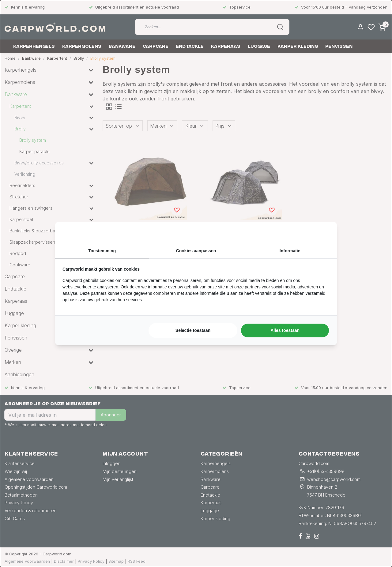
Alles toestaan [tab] (285, 330)
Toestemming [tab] (102, 251)
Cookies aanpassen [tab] (196, 251)
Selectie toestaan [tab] (193, 330)
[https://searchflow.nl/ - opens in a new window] (322, 233)
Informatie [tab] (290, 251)
